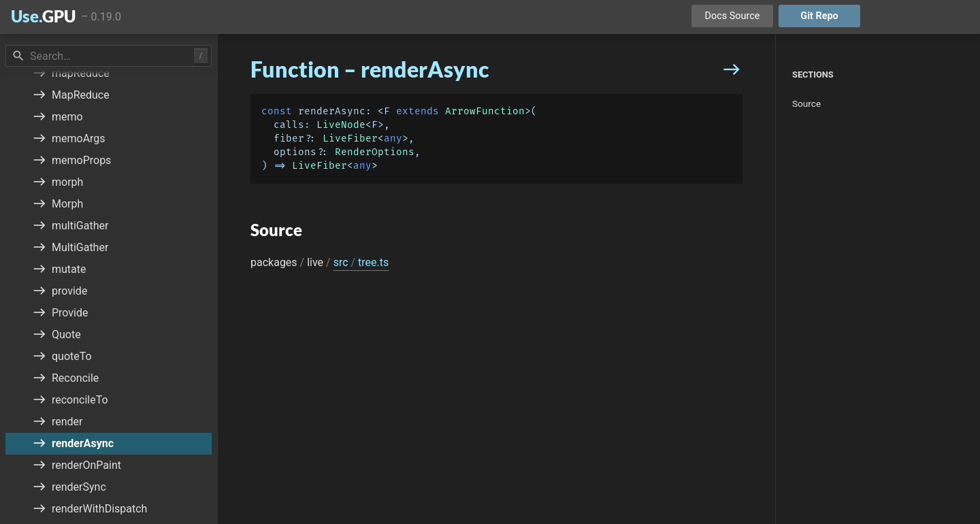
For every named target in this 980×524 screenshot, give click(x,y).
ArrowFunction (485, 111)
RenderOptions (375, 152)
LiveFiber (350, 138)
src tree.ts (361, 262)
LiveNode (341, 125)
